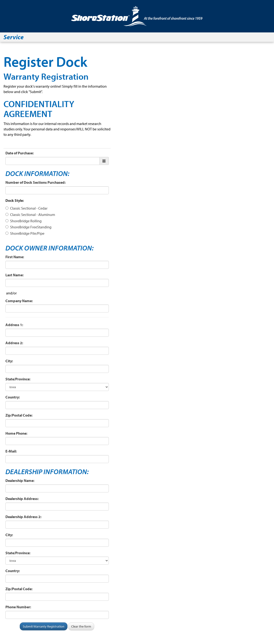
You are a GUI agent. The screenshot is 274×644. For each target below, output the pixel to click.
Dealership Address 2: (23, 517)
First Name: (15, 257)
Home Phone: (16, 433)
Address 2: (14, 343)
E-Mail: (11, 451)
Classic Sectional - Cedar (29, 208)
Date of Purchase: (20, 153)
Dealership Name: (20, 480)
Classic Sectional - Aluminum (33, 215)
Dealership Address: (22, 499)
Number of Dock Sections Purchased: (35, 182)
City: (9, 361)
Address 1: (14, 325)
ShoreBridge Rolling (26, 221)
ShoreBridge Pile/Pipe (27, 233)
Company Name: (19, 301)
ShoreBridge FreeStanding (31, 227)
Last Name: (14, 275)
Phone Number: (18, 607)
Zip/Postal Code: (19, 415)
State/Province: (18, 379)
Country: (13, 397)
